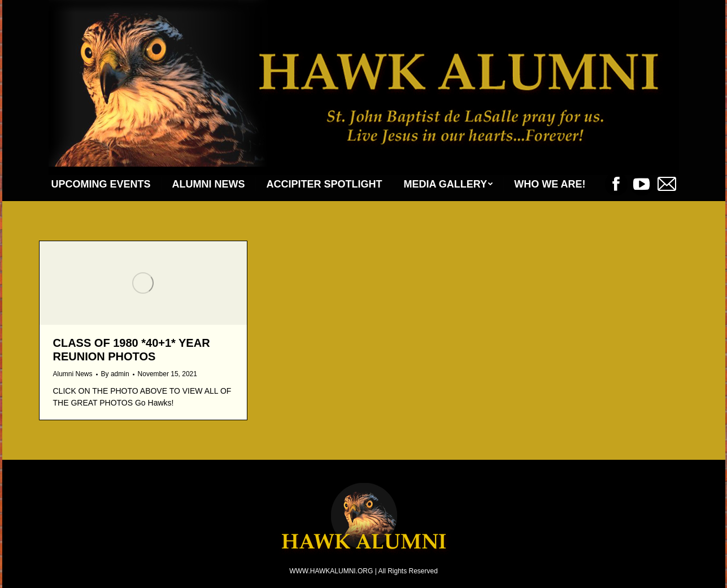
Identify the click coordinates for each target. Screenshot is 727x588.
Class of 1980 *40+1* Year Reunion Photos (132, 350)
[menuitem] (101, 184)
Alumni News (73, 374)
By (115, 374)
